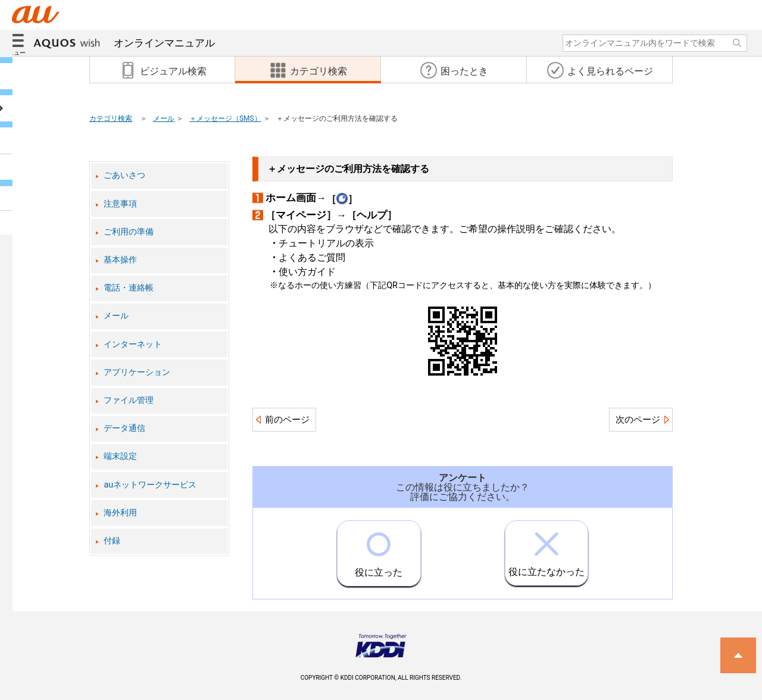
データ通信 (124, 428)
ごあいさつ (124, 175)
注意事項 (120, 204)
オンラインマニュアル (124, 43)
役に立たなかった (546, 549)
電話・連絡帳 (129, 288)
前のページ (287, 420)
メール (164, 118)
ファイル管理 (129, 400)
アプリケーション (137, 372)
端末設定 (120, 456)
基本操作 (120, 260)
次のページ (638, 420)
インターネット (133, 344)
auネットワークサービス (150, 485)
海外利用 (120, 513)
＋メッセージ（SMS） (225, 118)
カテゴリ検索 (111, 118)
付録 (112, 541)
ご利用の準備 (129, 232)
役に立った (379, 549)
